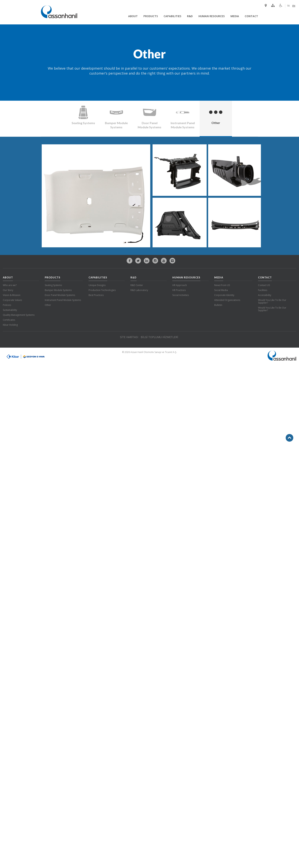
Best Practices (96, 295)
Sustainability (10, 310)
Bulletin (218, 305)
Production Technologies (102, 290)
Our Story (8, 290)
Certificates (9, 320)
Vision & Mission (12, 295)
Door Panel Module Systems (60, 295)
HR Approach (180, 285)
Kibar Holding (10, 325)
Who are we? (10, 285)
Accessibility (265, 295)
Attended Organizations (227, 300)
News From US (222, 285)
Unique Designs (97, 285)
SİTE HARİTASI (129, 337)
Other (48, 305)
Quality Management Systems (19, 315)
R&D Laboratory (139, 290)
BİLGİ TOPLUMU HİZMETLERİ (159, 337)
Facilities (263, 290)
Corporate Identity (224, 295)
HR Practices (179, 290)
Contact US (264, 285)
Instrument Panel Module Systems (63, 300)
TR (288, 6)
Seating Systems (53, 285)
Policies (7, 305)
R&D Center (137, 285)
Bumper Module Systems (58, 290)
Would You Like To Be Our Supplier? (272, 301)
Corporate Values (12, 300)
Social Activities (181, 295)
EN (294, 6)
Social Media (221, 290)
